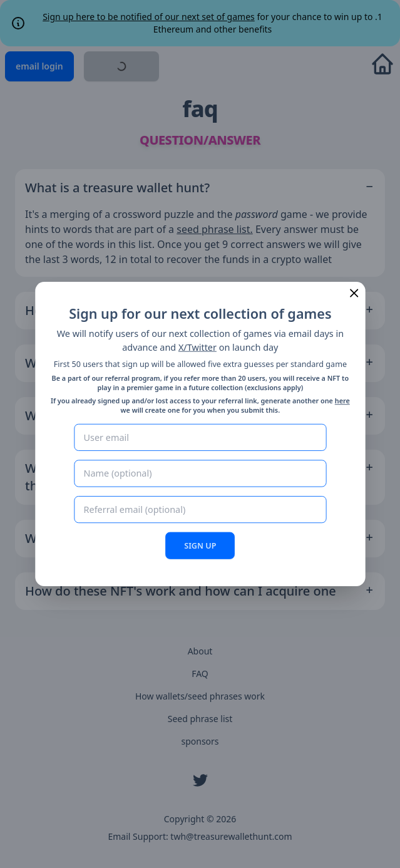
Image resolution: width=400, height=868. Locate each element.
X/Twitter (197, 348)
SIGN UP (200, 545)
